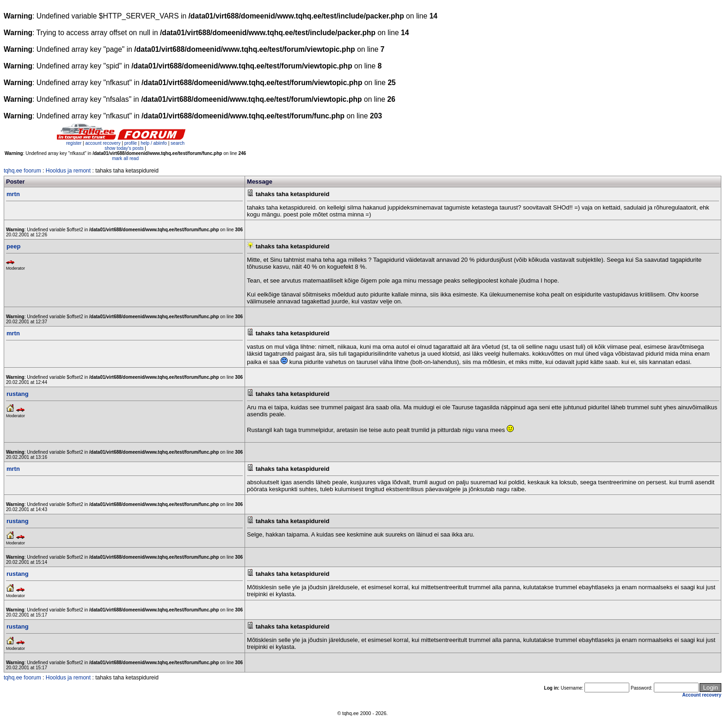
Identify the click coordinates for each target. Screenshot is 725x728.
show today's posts (124, 148)
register (74, 143)
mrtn (13, 194)
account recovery (103, 143)
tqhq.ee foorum (22, 171)
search (178, 143)
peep (13, 246)
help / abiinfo (154, 143)
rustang (18, 394)
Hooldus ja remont (68, 171)
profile (131, 143)
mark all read (125, 158)
